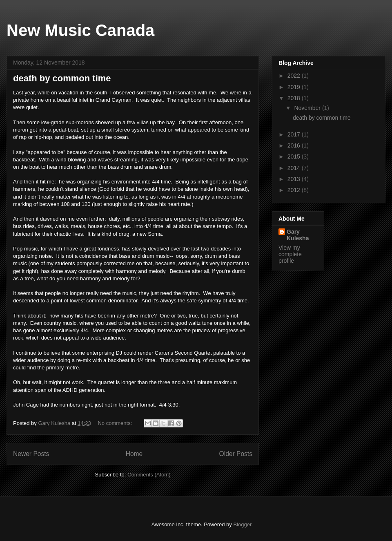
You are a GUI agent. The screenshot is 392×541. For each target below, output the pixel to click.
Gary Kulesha (298, 235)
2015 (295, 156)
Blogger (242, 524)
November (308, 108)
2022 (295, 76)
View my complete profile (290, 254)
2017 (295, 134)
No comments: (115, 423)
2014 (295, 168)
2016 (295, 145)
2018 (295, 98)
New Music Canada (80, 30)
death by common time (62, 78)
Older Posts (236, 454)
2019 (295, 87)
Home (134, 454)
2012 (295, 190)
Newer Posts (31, 454)
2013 (295, 179)
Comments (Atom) (149, 475)
